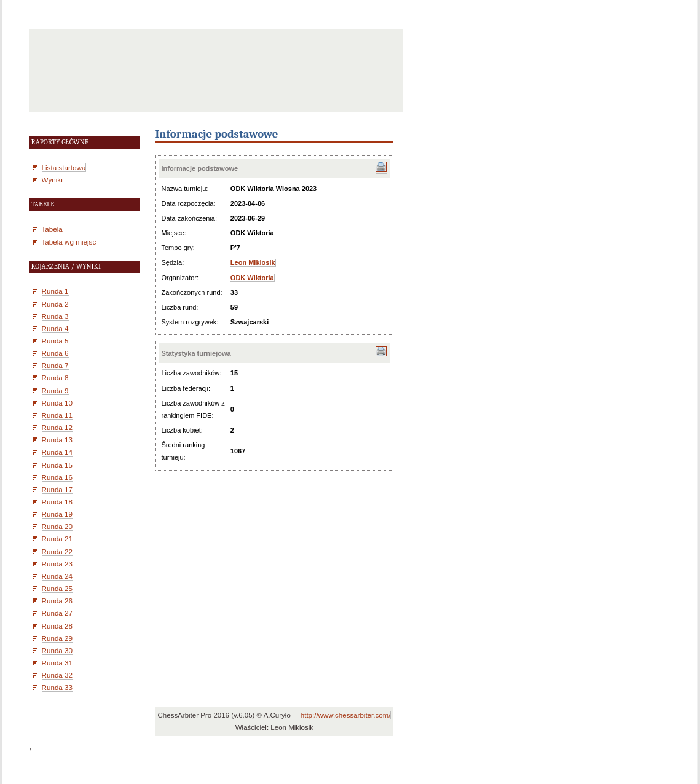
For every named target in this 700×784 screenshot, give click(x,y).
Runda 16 (57, 477)
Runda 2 (55, 304)
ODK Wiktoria (252, 278)
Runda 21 (57, 539)
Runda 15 (57, 465)
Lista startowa (64, 167)
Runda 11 (57, 415)
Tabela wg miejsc (69, 242)
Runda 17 (57, 489)
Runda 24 (57, 576)
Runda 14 (57, 452)
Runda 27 (57, 613)
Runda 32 (57, 675)
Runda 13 (57, 440)
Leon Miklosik (253, 262)
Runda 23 (57, 564)
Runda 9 (55, 390)
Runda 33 (57, 687)
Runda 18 (57, 502)
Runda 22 (57, 551)
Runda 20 (57, 526)
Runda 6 (55, 353)
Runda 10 (57, 403)
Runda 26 (57, 601)
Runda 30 (57, 650)
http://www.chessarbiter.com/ (346, 715)
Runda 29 (57, 638)
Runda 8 (55, 378)
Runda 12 (57, 427)
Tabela (52, 229)
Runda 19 (57, 514)
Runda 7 (55, 365)
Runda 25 (57, 588)
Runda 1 (55, 291)
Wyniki (52, 180)
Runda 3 (55, 316)
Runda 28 (57, 626)
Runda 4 (55, 328)
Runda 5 (55, 341)
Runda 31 (57, 663)
